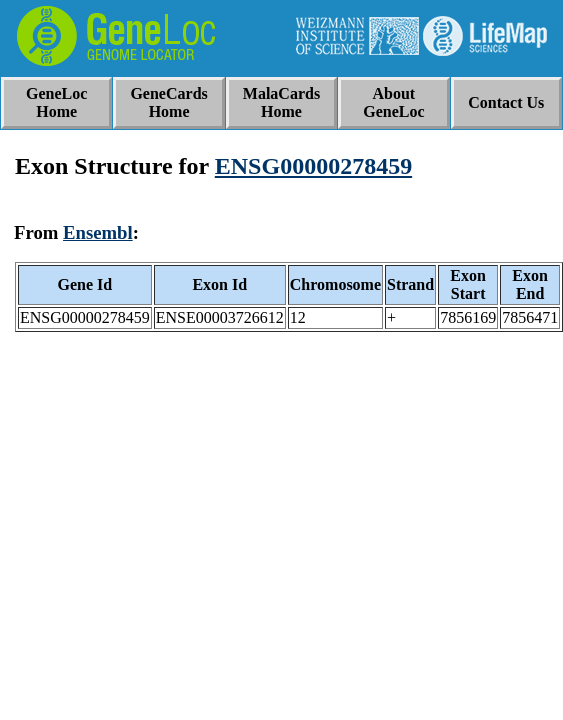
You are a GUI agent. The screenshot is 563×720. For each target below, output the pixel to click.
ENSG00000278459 (313, 166)
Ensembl (98, 232)
